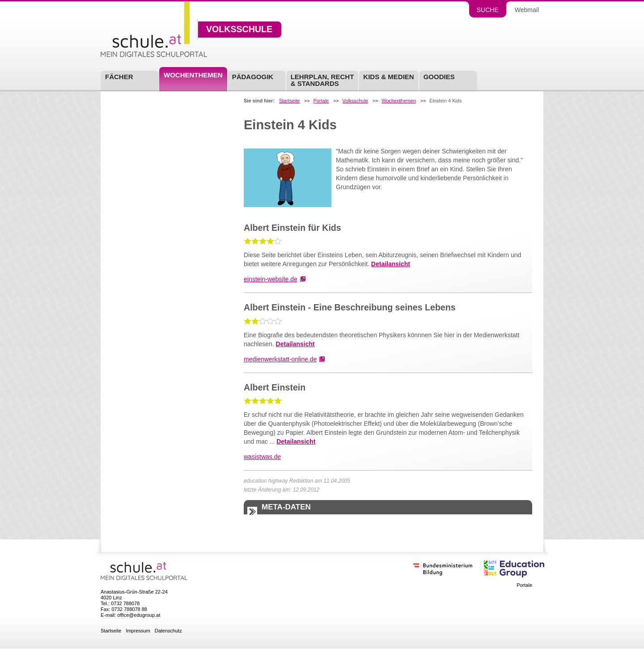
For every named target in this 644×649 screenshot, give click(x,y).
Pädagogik (253, 77)
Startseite (289, 101)
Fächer (119, 77)
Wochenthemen (193, 75)
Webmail (527, 10)
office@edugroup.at (139, 615)
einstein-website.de (271, 279)
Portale (321, 101)
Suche (488, 10)
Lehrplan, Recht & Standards (322, 80)
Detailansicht (391, 264)
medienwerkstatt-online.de (280, 359)
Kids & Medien (388, 77)
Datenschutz (168, 631)
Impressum (138, 631)
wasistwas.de (262, 457)
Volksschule (239, 30)
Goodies (439, 77)
